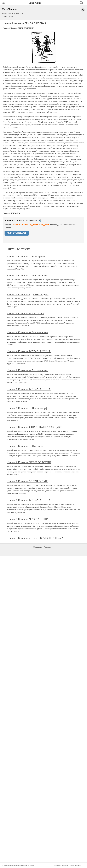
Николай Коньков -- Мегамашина (27, 275)
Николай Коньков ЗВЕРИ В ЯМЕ (27, 481)
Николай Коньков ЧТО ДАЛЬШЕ (27, 519)
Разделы (47, 547)
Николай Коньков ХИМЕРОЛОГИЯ (29, 462)
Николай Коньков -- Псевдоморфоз (28, 408)
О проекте (38, 547)
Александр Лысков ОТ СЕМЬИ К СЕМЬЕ (68, 865)
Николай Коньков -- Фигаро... (25, 446)
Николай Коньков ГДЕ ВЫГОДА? (28, 294)
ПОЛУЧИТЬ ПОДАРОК (17, 233)
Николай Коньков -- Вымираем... (27, 257)
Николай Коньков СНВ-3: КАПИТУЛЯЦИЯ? (34, 427)
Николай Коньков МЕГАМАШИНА (29, 351)
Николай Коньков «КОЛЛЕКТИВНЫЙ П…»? (35, 538)
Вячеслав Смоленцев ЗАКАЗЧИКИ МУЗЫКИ (19, 865)
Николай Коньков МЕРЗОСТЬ (25, 313)
